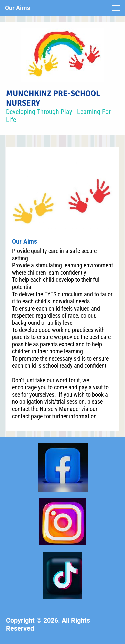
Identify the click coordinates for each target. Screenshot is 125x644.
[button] (116, 8)
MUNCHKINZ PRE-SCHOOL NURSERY (53, 98)
